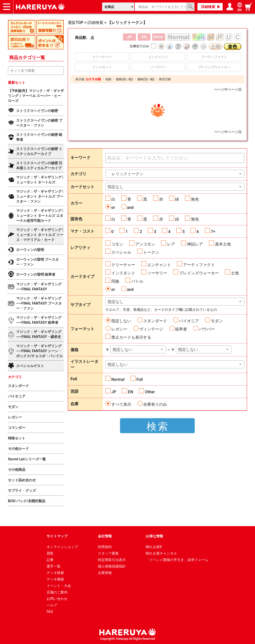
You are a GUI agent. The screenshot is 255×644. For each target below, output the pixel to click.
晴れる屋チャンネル (161, 553)
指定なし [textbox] (116, 187)
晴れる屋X (154, 547)
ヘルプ (52, 605)
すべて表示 (121, 404)
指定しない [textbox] (123, 350)
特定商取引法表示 (112, 560)
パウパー (207, 329)
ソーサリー (157, 273)
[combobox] (175, 174)
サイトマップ (57, 536)
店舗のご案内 (57, 592)
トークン (151, 252)
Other (150, 392)
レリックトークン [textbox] (126, 174)
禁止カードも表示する (131, 337)
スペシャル (121, 252)
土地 (235, 273)
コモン (117, 244)
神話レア (195, 244)
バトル (137, 281)
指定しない (121, 321)
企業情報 (105, 573)
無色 (195, 199)
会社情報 (105, 536)
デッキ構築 (55, 579)
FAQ (50, 612)
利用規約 (105, 547)
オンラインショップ (62, 547)
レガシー (119, 329)
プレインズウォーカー (199, 273)
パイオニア (189, 321)
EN (130, 392)
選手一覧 (54, 566)
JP (114, 392)
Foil (140, 379)
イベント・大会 (59, 586)
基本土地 (223, 244)
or (113, 207)
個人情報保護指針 (112, 566)
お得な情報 (154, 536)
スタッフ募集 (108, 553)
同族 (115, 281)
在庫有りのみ (155, 404)
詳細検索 (208, 7)
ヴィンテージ (151, 329)
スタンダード (155, 321)
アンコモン (145, 244)
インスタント (123, 273)
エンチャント (159, 265)
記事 (50, 560)
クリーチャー (123, 265)
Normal (118, 379)
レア (171, 244)
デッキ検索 (55, 573)
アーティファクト (199, 265)
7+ (213, 232)
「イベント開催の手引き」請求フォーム (177, 560)
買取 (50, 553)
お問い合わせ (57, 599)
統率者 (181, 329)
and (130, 207)
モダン (217, 321)
